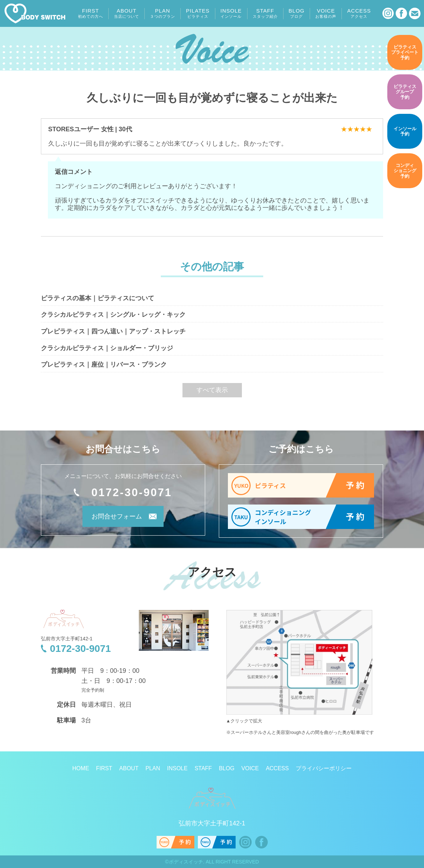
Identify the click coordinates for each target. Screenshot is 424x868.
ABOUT (127, 13)
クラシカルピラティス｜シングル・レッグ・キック (113, 315)
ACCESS (359, 13)
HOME (81, 768)
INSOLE (231, 13)
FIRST (91, 13)
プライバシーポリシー (324, 768)
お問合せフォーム (114, 517)
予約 (405, 52)
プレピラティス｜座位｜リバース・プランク (104, 365)
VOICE (326, 13)
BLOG (297, 13)
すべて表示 (212, 390)
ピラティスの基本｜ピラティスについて (98, 298)
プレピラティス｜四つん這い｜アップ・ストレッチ (113, 331)
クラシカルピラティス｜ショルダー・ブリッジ (107, 348)
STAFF (265, 13)
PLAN (163, 13)
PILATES (198, 13)
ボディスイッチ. (187, 862)
